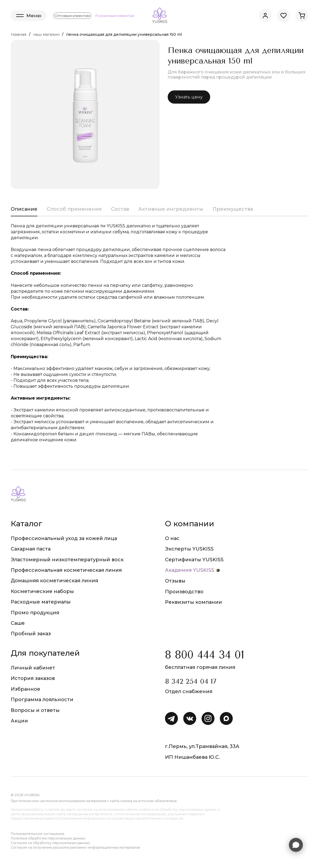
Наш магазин (46, 34)
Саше (18, 623)
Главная (19, 34)
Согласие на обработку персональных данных (50, 843)
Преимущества (233, 209)
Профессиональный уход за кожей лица (64, 538)
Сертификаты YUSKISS (194, 560)
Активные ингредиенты (171, 209)
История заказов (33, 678)
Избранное (26, 689)
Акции (19, 721)
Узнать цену (189, 97)
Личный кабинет (33, 668)
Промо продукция (35, 613)
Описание (24, 209)
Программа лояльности (42, 700)
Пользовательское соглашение (38, 834)
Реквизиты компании (193, 602)
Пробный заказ (31, 634)
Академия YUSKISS (190, 570)
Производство (184, 592)
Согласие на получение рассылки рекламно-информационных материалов (75, 847)
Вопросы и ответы (35, 710)
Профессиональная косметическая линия (66, 570)
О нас (172, 538)
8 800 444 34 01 (205, 655)
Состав (120, 209)
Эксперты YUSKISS (189, 549)
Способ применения (74, 209)
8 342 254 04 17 (191, 681)
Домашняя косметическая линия (54, 581)
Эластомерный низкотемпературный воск (67, 560)
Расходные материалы (41, 602)
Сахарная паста (31, 549)
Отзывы (175, 581)
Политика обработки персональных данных (48, 838)
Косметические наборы (42, 591)
